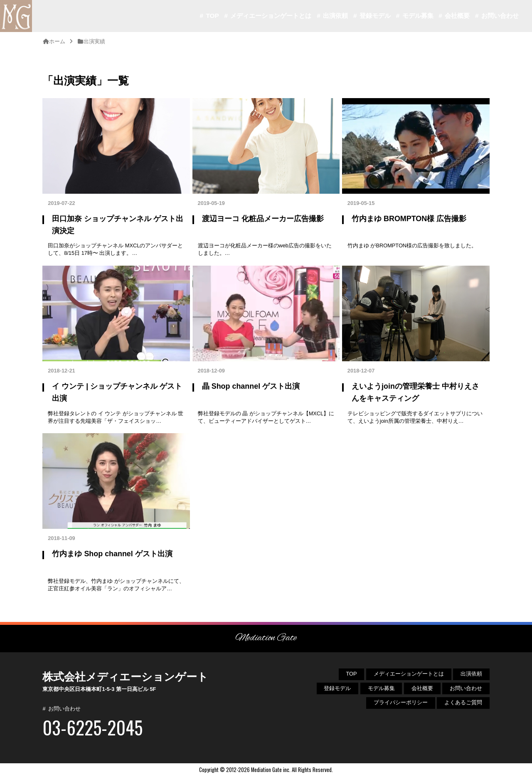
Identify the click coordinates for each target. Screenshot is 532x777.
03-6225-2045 (92, 727)
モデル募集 (418, 16)
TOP (212, 16)
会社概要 (457, 16)
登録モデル (375, 16)
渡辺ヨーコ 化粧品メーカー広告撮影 (263, 219)
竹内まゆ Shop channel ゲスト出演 (112, 554)
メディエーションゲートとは (271, 16)
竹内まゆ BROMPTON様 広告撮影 (409, 219)
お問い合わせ (500, 16)
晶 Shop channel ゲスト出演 (251, 386)
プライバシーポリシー (401, 702)
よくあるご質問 (463, 702)
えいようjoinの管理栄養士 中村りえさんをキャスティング (415, 392)
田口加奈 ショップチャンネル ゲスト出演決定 (118, 225)
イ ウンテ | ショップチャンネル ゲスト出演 (117, 392)
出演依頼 (335, 16)
